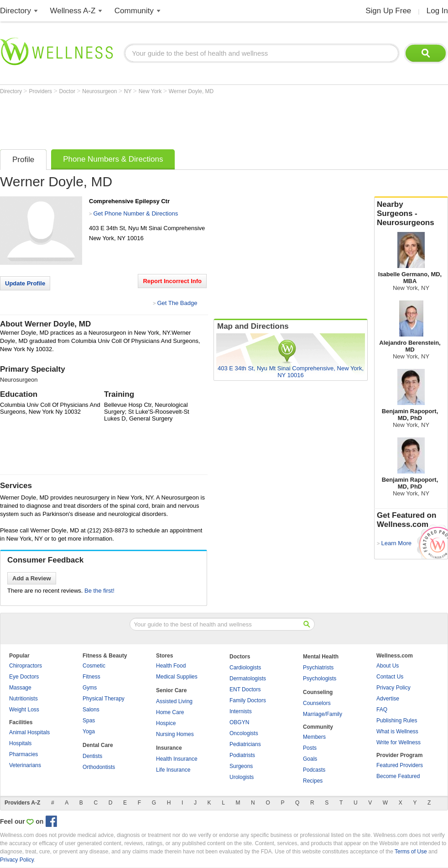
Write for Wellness (399, 742)
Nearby (411, 214)
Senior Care (171, 690)
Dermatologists (248, 679)
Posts (310, 748)
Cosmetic (94, 666)
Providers (41, 91)
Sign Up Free (388, 11)
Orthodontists (99, 767)
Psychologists (320, 679)
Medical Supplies (177, 677)
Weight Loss (24, 710)
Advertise (388, 699)
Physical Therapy (104, 699)
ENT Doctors (245, 689)
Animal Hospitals (29, 732)
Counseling (318, 692)
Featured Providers (400, 765)
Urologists (242, 777)
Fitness (91, 677)
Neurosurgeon (100, 91)
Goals (310, 759)
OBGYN (239, 722)
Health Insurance (177, 759)
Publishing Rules (397, 721)
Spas (89, 721)
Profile (23, 160)
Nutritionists (23, 699)
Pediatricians (245, 744)
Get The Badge (177, 303)
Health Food (171, 666)
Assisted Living (174, 701)
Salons (91, 710)
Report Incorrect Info (172, 281)
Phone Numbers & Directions (113, 159)
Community (134, 11)
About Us (388, 666)
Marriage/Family (323, 714)
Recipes (313, 781)
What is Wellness (397, 731)
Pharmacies (23, 754)
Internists (241, 711)
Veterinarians (25, 765)
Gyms (90, 688)
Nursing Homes (175, 734)
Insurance (169, 748)
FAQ (382, 710)
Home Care (170, 712)
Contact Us (390, 677)
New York (151, 91)
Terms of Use (411, 852)
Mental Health (321, 657)
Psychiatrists (318, 668)
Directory (16, 11)
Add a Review (32, 578)
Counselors (317, 703)
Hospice (166, 723)
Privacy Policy (393, 688)
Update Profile (25, 283)
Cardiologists (245, 668)
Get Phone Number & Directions (135, 213)
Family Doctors (248, 700)
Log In (437, 11)
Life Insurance (173, 770)
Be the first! (99, 591)
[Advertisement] (166, 120)
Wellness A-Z (73, 11)
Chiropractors (26, 666)
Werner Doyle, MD (191, 91)
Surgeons (241, 766)
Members (314, 737)
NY (129, 91)
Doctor (68, 91)
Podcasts (314, 770)
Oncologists (244, 733)
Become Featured (398, 776)
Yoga (89, 731)
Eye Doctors (24, 677)
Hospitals (20, 743)
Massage (20, 688)
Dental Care (98, 745)
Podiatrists (242, 755)
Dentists (92, 756)
